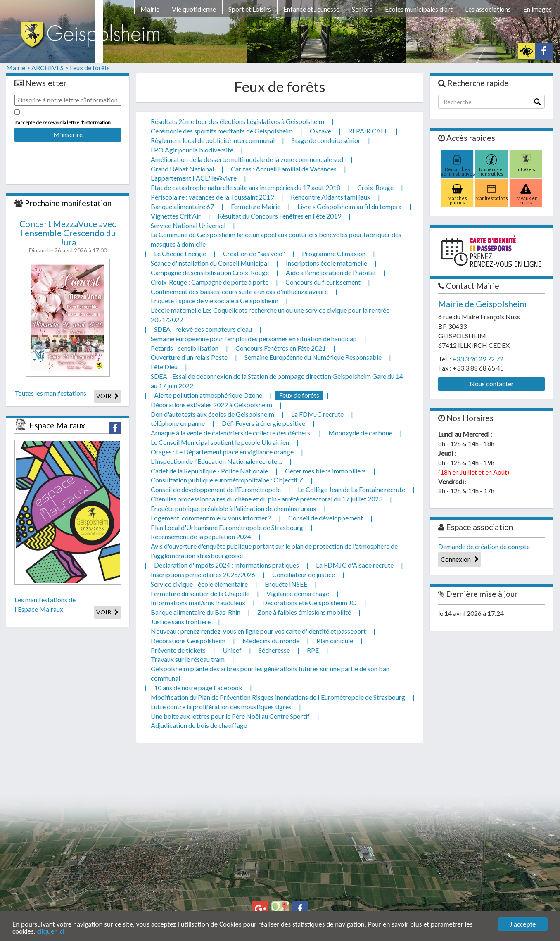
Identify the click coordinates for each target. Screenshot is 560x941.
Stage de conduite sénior (326, 140)
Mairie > (18, 68)
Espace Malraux (57, 425)
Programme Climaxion (334, 253)
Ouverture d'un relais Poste (189, 357)
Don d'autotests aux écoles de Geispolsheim (212, 414)
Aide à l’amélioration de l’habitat (331, 272)
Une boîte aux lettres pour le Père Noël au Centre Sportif (230, 716)
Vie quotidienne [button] (194, 9)
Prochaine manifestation (68, 203)
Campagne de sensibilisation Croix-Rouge (210, 272)
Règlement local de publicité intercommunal (213, 140)
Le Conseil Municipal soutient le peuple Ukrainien (220, 442)
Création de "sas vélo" (254, 253)
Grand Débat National (182, 169)
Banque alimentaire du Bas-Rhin (196, 612)
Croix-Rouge (375, 187)
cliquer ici (51, 932)
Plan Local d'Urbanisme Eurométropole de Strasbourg (227, 527)
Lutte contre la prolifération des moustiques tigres (221, 707)
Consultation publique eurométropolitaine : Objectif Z (227, 480)
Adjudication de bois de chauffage (199, 725)
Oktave (320, 131)
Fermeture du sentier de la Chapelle (200, 593)
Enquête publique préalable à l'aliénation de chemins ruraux (234, 508)
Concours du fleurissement (323, 282)
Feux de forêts (90, 68)
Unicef (232, 650)
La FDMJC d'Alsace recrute (355, 565)
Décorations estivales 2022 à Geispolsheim (211, 405)
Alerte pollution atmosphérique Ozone (208, 395)
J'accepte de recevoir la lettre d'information (63, 122)
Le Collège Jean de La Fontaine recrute (351, 489)
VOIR (107, 396)
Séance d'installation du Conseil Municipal (210, 263)
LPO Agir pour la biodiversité (192, 150)
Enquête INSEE (286, 584)
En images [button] (537, 9)
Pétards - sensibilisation (185, 348)
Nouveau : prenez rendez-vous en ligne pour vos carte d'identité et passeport (258, 631)
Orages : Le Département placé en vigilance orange (222, 452)
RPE (313, 650)
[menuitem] (150, 10)
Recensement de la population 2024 (201, 536)
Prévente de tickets (178, 650)
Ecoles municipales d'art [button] (419, 9)
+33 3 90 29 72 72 (478, 359)
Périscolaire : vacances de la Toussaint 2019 (212, 197)
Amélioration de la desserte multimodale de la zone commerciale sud (247, 159)
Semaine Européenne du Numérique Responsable (313, 357)
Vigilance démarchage (298, 593)
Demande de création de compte (484, 546)
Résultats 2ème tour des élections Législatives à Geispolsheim (237, 121)
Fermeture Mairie (256, 206)
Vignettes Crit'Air (176, 216)
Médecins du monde (271, 640)
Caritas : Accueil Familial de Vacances (284, 169)
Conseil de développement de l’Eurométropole (216, 489)
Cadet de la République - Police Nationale (209, 471)
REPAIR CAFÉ (368, 131)
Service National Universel (188, 225)
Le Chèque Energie (180, 253)
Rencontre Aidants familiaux (331, 197)
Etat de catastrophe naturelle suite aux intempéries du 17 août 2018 (246, 187)
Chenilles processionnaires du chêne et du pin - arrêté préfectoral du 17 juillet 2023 (267, 499)
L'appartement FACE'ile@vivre (194, 178)
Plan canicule (335, 640)
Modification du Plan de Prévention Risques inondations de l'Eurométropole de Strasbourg (278, 697)
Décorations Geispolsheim (188, 640)
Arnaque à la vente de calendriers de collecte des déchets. (231, 433)
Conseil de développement (326, 518)
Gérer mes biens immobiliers (325, 471)
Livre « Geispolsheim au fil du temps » (350, 206)
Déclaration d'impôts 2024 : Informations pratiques (227, 565)
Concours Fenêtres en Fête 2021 (281, 348)
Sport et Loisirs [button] (250, 9)
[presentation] (68, 157)
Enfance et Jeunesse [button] (311, 9)
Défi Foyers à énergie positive (263, 423)
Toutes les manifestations (50, 393)
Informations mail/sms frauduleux (198, 602)
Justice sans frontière (181, 621)
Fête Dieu (164, 367)
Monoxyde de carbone (360, 433)
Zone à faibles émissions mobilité (304, 612)
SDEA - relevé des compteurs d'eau (203, 329)
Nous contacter (492, 384)
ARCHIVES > (50, 68)
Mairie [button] (150, 9)
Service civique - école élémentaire (199, 584)
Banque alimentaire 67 (182, 206)
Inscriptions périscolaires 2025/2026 (203, 574)
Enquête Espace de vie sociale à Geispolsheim (215, 301)
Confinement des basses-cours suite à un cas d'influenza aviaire (239, 291)
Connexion (460, 559)
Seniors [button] (362, 9)
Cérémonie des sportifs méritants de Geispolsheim (222, 131)
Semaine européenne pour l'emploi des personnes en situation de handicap (254, 339)
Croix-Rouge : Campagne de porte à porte (210, 282)
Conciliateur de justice (304, 574)
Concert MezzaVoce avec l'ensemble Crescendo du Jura (68, 233)
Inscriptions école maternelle (326, 263)
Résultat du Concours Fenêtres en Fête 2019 (279, 216)
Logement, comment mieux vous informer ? (211, 518)
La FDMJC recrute (317, 414)
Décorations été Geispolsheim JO (310, 602)
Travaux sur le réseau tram (188, 659)
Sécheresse (274, 650)
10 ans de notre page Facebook (198, 688)
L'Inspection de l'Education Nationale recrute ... (216, 461)
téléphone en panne (178, 423)
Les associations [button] (488, 9)
